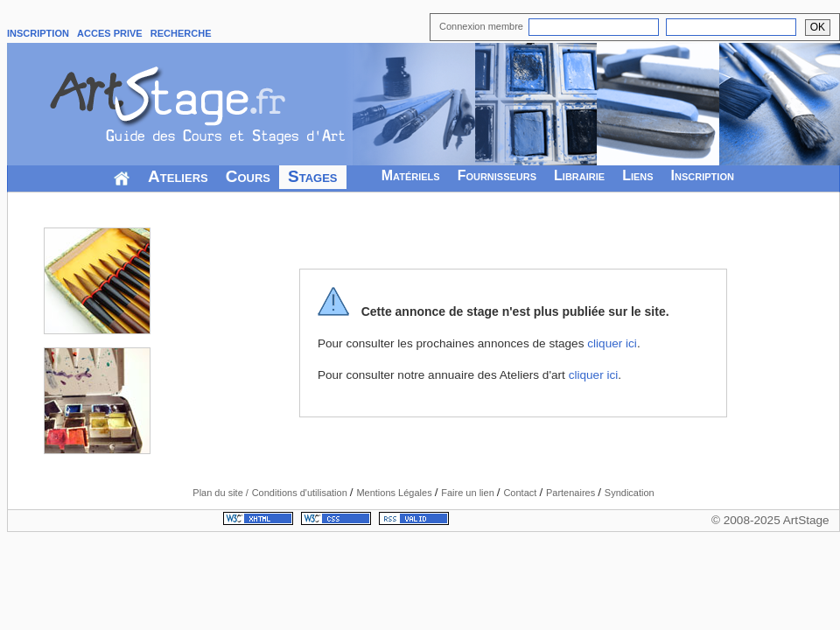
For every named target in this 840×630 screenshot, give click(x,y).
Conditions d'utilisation (301, 493)
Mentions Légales (395, 493)
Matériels (411, 175)
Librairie (579, 175)
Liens (637, 175)
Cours (248, 176)
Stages (313, 176)
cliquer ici (612, 343)
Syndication (630, 493)
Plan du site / (220, 493)
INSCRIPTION (38, 33)
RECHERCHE (181, 33)
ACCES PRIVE (110, 33)
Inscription (703, 175)
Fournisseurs (497, 175)
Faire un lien (469, 493)
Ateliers (178, 176)
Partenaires (572, 493)
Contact (521, 493)
